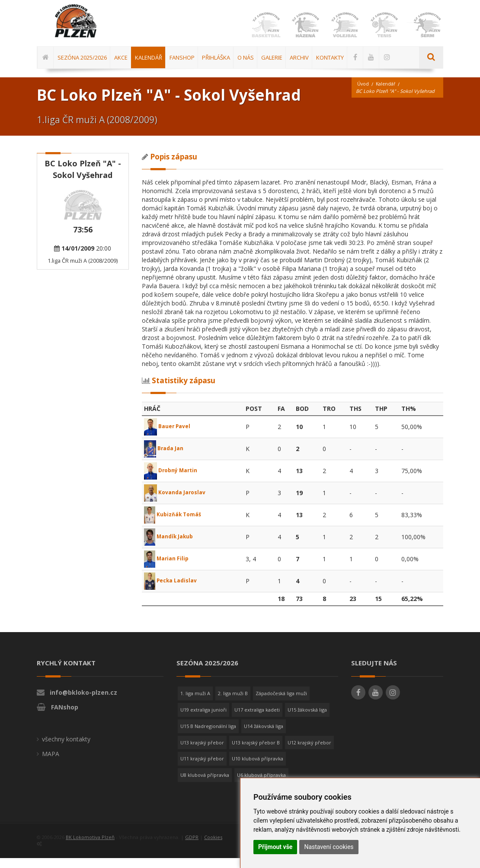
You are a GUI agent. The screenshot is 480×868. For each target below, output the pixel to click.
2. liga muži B (233, 704)
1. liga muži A (195, 704)
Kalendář (387, 94)
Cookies (213, 847)
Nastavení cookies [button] (329, 847)
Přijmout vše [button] (275, 847)
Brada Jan (166, 458)
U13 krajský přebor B (256, 752)
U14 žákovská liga (264, 736)
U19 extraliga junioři (203, 720)
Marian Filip (168, 568)
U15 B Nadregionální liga (208, 736)
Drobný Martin (174, 480)
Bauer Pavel (170, 436)
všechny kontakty (66, 749)
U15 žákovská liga (307, 720)
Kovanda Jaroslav (178, 502)
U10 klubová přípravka (258, 768)
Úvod (363, 94)
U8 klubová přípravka (205, 785)
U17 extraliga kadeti (257, 720)
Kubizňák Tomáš (176, 524)
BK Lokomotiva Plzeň (90, 847)
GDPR (192, 847)
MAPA (51, 764)
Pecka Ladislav (174, 590)
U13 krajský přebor (202, 752)
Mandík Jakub (172, 546)
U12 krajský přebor (309, 752)
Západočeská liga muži (281, 704)
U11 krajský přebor (202, 768)
